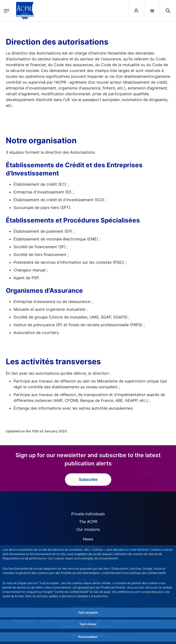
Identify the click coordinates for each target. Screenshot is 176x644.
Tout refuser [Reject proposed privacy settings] (88, 624)
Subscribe (88, 479)
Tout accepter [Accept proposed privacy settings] (88, 612)
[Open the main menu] (7, 11)
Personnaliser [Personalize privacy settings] (88, 637)
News (88, 539)
